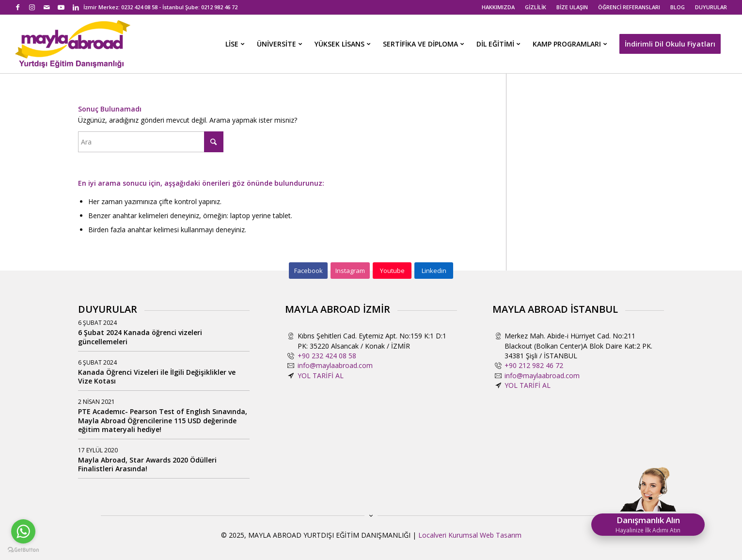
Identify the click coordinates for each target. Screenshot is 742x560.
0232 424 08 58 (139, 7)
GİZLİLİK (536, 7)
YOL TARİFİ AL (321, 376)
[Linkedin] (434, 271)
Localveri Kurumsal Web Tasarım (470, 535)
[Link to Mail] (47, 7)
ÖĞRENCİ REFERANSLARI (629, 7)
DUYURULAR (711, 7)
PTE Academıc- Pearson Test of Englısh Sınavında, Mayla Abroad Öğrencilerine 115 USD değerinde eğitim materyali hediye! (163, 420)
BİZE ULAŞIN (572, 7)
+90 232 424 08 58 (327, 356)
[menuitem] (498, 7)
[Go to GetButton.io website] (23, 550)
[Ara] (151, 142)
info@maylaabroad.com (335, 365)
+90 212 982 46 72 (534, 365)
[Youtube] (392, 271)
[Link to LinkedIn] (76, 7)
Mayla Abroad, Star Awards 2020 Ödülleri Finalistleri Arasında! (147, 464)
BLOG (678, 7)
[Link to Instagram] (32, 7)
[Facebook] (308, 271)
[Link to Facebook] (18, 7)
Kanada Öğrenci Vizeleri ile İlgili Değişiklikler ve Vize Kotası (157, 376)
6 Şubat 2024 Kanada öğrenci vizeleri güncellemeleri (140, 337)
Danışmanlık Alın (648, 524)
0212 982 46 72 (219, 7)
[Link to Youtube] (61, 7)
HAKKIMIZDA (498, 7)
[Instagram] (350, 271)
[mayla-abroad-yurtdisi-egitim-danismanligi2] (73, 44)
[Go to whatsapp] (23, 531)
